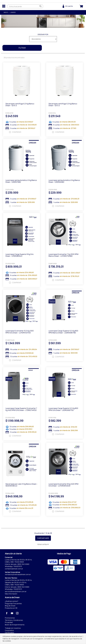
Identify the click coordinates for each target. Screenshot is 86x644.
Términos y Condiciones (14, 621)
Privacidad (9, 623)
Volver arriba (43, 545)
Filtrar (22, 48)
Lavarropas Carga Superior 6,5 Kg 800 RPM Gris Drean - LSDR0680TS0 (63, 410)
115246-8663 (19, 562)
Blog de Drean (10, 606)
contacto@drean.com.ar (14, 569)
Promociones (10, 618)
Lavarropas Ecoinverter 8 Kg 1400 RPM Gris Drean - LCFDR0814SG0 (63, 485)
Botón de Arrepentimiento (15, 625)
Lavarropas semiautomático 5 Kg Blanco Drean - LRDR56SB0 (64, 181)
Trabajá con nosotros (13, 629)
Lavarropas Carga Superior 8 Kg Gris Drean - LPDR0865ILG (19, 255)
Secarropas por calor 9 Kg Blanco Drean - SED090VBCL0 (21, 485)
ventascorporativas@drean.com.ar (18, 575)
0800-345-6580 (23, 565)
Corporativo (9, 631)
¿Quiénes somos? (12, 602)
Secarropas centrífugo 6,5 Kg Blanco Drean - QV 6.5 (20, 105)
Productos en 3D (11, 609)
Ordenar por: (43, 34)
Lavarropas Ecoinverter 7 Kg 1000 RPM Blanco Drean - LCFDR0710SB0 (63, 255)
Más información (11, 594)
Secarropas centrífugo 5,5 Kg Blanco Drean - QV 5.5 (63, 105)
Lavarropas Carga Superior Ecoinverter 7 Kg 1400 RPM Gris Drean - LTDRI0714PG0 (21, 410)
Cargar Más (43, 539)
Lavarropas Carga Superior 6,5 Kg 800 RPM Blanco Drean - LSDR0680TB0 (63, 332)
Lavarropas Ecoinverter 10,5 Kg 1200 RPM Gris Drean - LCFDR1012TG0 (20, 332)
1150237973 (18, 567)
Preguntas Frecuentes (13, 604)
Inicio (6, 12)
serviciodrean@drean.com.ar (16, 592)
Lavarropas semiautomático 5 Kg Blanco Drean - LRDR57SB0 (21, 181)
